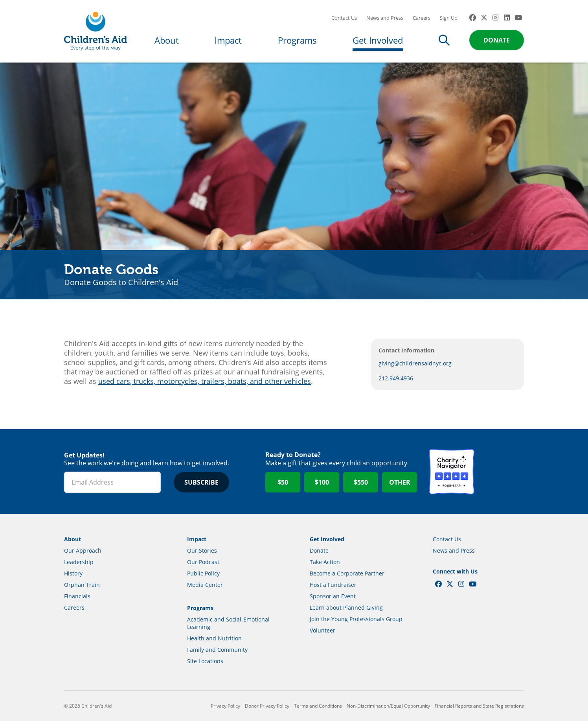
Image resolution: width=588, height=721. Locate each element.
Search (444, 40)
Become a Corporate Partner (347, 573)
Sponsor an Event (333, 596)
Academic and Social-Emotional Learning (228, 623)
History (73, 573)
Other (400, 482)
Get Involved (378, 40)
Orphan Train (82, 585)
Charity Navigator (452, 472)
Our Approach (83, 550)
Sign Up (449, 18)
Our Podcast (203, 562)
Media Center (205, 585)
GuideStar (501, 472)
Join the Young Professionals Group (356, 619)
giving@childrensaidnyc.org (415, 363)
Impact (228, 40)
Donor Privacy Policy (267, 706)
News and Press (385, 18)
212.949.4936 (396, 378)
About (167, 40)
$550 (361, 482)
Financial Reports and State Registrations (479, 706)
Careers (422, 18)
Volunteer (322, 630)
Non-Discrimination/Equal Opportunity (388, 706)
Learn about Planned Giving (346, 608)
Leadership (79, 562)
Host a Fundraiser (333, 585)
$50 (283, 482)
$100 (322, 482)
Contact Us (344, 18)
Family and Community (217, 650)
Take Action (325, 562)
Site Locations (205, 661)
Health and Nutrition (214, 638)
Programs (297, 40)
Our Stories (202, 550)
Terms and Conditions (318, 706)
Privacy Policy (225, 706)
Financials (77, 596)
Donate (497, 40)
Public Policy (203, 573)
